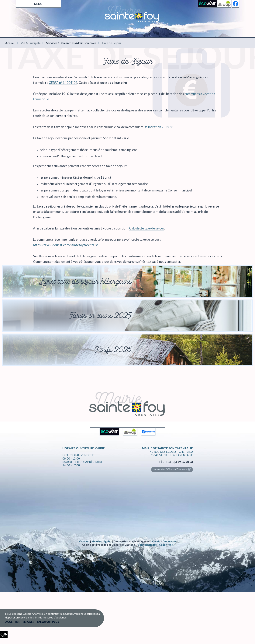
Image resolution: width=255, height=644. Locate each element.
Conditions (166, 545)
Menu (38, 4)
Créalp (156, 541)
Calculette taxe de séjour (147, 228)
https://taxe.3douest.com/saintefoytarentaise (66, 245)
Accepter (12, 622)
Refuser (28, 622)
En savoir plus (48, 622)
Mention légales (102, 541)
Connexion (169, 541)
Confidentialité (147, 545)
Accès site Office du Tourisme (171, 469)
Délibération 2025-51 (159, 127)
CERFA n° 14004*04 (63, 83)
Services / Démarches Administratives (71, 43)
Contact (84, 541)
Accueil (10, 43)
